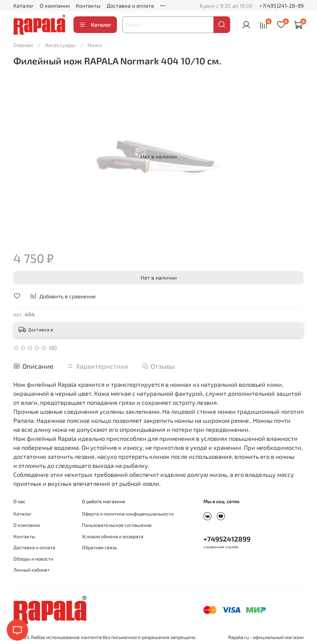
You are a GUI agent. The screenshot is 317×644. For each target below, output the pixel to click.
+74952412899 (227, 539)
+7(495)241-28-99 (281, 6)
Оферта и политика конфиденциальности (128, 514)
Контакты (88, 6)
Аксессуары (60, 45)
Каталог (24, 6)
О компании (55, 6)
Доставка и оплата (130, 6)
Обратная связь (99, 547)
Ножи (95, 45)
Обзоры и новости (33, 559)
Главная (23, 45)
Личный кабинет (32, 570)
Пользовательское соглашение (117, 525)
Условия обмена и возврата (113, 536)
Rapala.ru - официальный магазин (266, 637)
